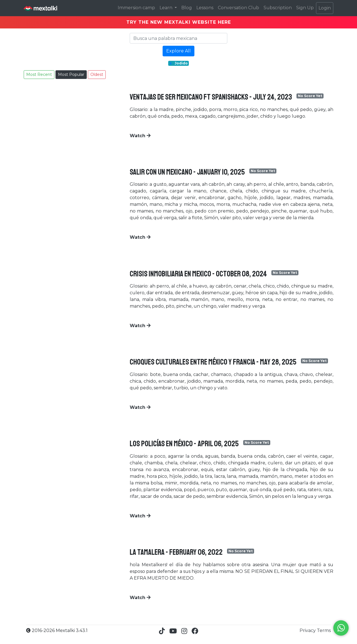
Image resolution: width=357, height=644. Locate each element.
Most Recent (39, 74)
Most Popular (71, 74)
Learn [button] (167, 8)
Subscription (278, 8)
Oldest (97, 74)
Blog (187, 8)
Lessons (205, 8)
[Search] (178, 38)
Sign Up (305, 8)
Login (325, 8)
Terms (324, 630)
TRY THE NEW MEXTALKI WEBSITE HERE (179, 22)
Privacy (308, 630)
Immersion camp (136, 8)
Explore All (178, 51)
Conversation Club (238, 8)
